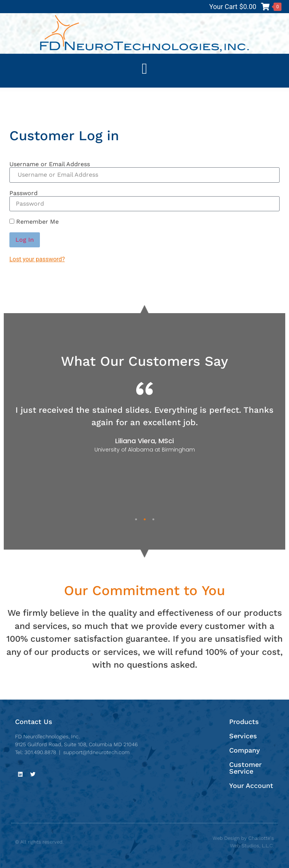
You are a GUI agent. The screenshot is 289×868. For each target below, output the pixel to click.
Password (24, 193)
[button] (145, 69)
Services (243, 736)
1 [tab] (136, 519)
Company (245, 750)
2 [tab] (145, 519)
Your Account (251, 785)
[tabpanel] (144, 417)
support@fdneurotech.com (96, 752)
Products (244, 722)
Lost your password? (37, 259)
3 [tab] (153, 519)
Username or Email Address (50, 164)
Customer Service (245, 768)
